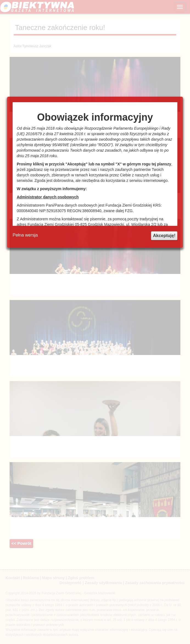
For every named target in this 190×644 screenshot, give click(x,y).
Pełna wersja (25, 235)
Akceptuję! (164, 236)
